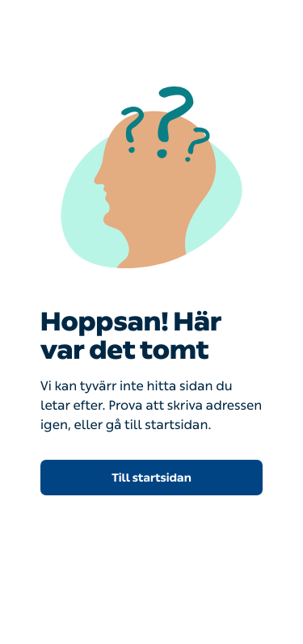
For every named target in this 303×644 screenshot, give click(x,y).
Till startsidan (151, 478)
